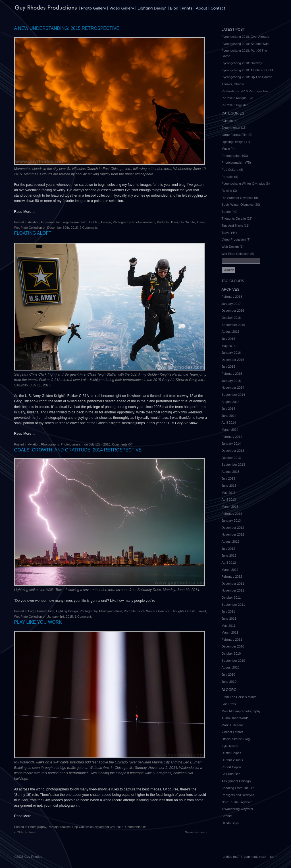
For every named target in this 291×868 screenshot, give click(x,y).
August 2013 (231, 472)
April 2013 (229, 499)
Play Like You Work (38, 622)
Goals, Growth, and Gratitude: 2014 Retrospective (78, 450)
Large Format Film (74, 222)
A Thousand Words (235, 718)
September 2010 (233, 661)
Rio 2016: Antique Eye (237, 98)
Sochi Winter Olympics (153, 611)
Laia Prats (229, 704)
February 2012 (232, 576)
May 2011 (229, 626)
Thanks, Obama (233, 84)
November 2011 (233, 590)
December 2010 (233, 646)
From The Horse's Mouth (239, 697)
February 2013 (232, 514)
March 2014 (230, 430)
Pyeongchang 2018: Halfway (242, 63)
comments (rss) (255, 857)
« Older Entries (25, 832)
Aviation (34, 222)
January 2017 (231, 304)
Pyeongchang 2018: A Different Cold (247, 70)
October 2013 (231, 458)
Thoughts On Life (183, 222)
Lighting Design (100, 222)
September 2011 (233, 605)
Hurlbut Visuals (232, 760)
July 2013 (228, 478)
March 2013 (230, 507)
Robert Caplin (231, 767)
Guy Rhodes (33, 857)
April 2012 (229, 563)
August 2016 (231, 332)
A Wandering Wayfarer (238, 809)
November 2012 (233, 534)
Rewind (227, 191)
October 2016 (231, 318)
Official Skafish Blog (236, 739)
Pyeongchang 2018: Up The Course (247, 77)
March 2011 (230, 632)
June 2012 (229, 555)
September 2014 (233, 395)
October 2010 (231, 653)
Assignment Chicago (236, 781)
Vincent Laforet (232, 732)
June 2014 (229, 416)
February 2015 (232, 374)
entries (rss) (231, 857)
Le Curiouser (231, 774)
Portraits (163, 222)
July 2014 (228, 409)
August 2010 (231, 667)
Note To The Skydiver (237, 802)
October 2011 (231, 598)
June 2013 (229, 486)
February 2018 (232, 297)
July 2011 (228, 611)
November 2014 (233, 388)
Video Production (234, 240)
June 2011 (229, 619)
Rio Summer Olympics (237, 198)
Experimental (50, 222)
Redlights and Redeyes (238, 795)
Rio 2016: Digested (235, 105)
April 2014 (229, 422)
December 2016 (233, 311)
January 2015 (231, 381)
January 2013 (231, 521)
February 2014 (232, 437)
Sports (226, 212)
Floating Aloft (33, 233)
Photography (122, 222)
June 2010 (229, 682)
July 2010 (228, 675)
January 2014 (231, 444)
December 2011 (233, 584)
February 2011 (232, 640)
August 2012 (231, 542)
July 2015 (228, 367)
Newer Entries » (196, 832)
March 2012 (230, 570)
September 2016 (233, 325)
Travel (201, 222)
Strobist (227, 816)
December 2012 (233, 528)
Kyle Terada (230, 746)
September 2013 (233, 465)
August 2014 (231, 402)
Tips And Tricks (232, 226)
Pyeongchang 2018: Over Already (245, 37)
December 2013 (233, 451)
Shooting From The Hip (238, 788)
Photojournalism (144, 222)
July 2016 (228, 339)
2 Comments (89, 228)
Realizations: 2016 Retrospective (245, 91)
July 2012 (228, 549)
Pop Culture (81, 827)
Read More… (25, 212)
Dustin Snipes (231, 753)
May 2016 (229, 346)
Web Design (230, 247)
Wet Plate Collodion (28, 228)
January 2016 (231, 353)
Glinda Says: (231, 823)
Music (226, 149)
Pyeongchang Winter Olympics (243, 184)
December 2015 (233, 360)
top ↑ (273, 857)
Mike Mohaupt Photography (241, 711)
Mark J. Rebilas (233, 725)
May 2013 (229, 493)
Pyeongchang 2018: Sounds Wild (245, 44)
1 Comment (83, 617)
